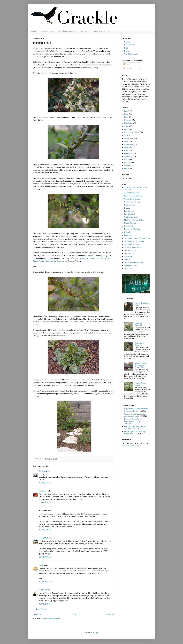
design (127, 126)
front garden (129, 123)
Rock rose (43, 491)
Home (34, 31)
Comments (128, 69)
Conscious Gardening (132, 202)
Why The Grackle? (131, 54)
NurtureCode (129, 226)
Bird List (83, 31)
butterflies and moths (132, 132)
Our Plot (127, 42)
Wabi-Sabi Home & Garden (134, 262)
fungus (127, 169)
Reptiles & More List (100, 31)
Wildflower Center (131, 266)
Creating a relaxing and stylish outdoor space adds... (135, 415)
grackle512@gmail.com (131, 446)
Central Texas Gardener (133, 199)
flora (40, 459)
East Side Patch (130, 214)
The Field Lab (129, 253)
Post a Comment (42, 609)
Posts (126, 64)
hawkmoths (128, 147)
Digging (127, 208)
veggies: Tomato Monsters (141, 384)
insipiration (128, 153)
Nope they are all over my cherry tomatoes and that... (136, 410)
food (126, 117)
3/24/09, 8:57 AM (45, 557)
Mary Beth (43, 590)
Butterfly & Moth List (66, 31)
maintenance (129, 138)
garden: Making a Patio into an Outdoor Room (141, 365)
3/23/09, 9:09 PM (45, 530)
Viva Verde (128, 256)
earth (126, 166)
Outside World (129, 45)
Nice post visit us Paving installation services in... (133, 420)
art (125, 135)
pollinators (128, 163)
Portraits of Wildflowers (133, 229)
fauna (126, 114)
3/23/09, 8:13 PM (45, 483)
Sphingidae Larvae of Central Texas (137, 238)
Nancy (41, 565)
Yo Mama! (128, 269)
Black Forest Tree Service (134, 196)
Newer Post (38, 614)
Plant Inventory (47, 31)
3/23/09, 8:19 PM (45, 503)
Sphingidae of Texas (132, 244)
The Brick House (130, 250)
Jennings (42, 471)
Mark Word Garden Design (134, 220)
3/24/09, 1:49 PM (45, 604)
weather (127, 160)
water (126, 150)
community (128, 157)
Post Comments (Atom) (51, 619)
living (126, 129)
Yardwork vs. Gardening (139, 344)
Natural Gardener (131, 223)
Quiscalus (128, 232)
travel (126, 141)
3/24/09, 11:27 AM (45, 582)
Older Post (110, 614)
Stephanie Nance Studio (133, 247)
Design (127, 51)
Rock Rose (128, 235)
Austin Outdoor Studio (132, 193)
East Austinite (129, 211)
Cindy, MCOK (44, 538)
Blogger (96, 633)
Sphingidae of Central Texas (134, 241)
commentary (129, 144)
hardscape (128, 120)
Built (126, 48)
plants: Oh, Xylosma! (139, 324)
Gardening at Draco (131, 217)
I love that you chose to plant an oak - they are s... (136, 428)
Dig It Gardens (130, 205)
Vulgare (127, 259)
